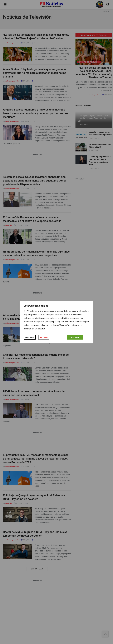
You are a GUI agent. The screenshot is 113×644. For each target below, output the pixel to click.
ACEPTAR (75, 337)
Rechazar (44, 337)
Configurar (30, 337)
